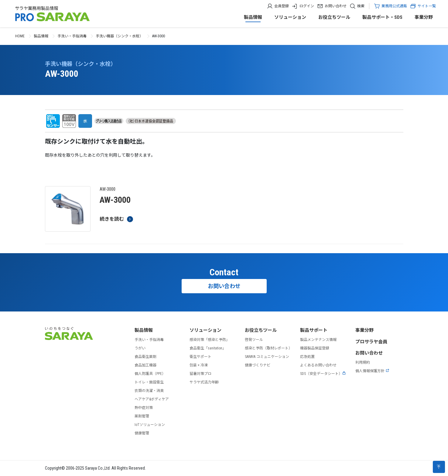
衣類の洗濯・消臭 (149, 391)
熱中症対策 (144, 408)
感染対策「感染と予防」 (210, 340)
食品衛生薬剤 (145, 357)
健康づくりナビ (258, 365)
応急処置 (307, 357)
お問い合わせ (336, 6)
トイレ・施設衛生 (149, 382)
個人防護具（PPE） (150, 374)
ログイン (307, 6)
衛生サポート (200, 357)
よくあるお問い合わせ (318, 365)
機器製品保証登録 (315, 348)
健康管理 (142, 433)
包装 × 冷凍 (199, 365)
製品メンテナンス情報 (318, 340)
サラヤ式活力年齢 (204, 382)
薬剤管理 (142, 416)
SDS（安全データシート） (323, 374)
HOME (20, 36)
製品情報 (253, 17)
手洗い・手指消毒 (72, 36)
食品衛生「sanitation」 (208, 348)
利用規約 (363, 362)
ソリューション (290, 17)
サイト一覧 (423, 6)
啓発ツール (254, 340)
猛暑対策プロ (200, 374)
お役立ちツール (334, 17)
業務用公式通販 (394, 6)
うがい (140, 348)
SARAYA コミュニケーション (267, 357)
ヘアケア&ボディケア (152, 399)
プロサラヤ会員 (371, 342)
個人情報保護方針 (372, 371)
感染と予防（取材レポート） (268, 348)
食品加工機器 (145, 365)
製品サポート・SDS (382, 17)
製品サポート (314, 330)
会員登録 (282, 6)
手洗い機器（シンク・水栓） (119, 36)
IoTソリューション (150, 425)
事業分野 (424, 17)
